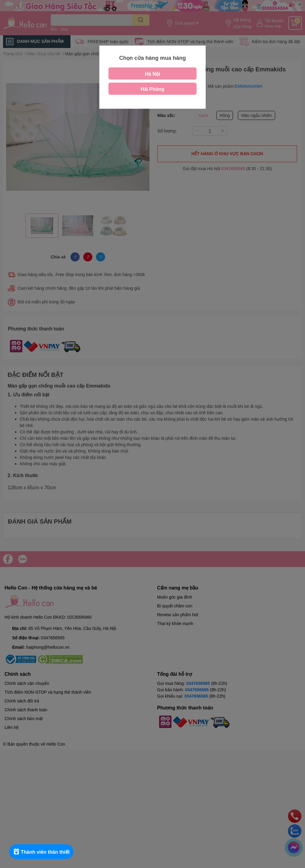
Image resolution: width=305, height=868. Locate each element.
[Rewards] (42, 852)
